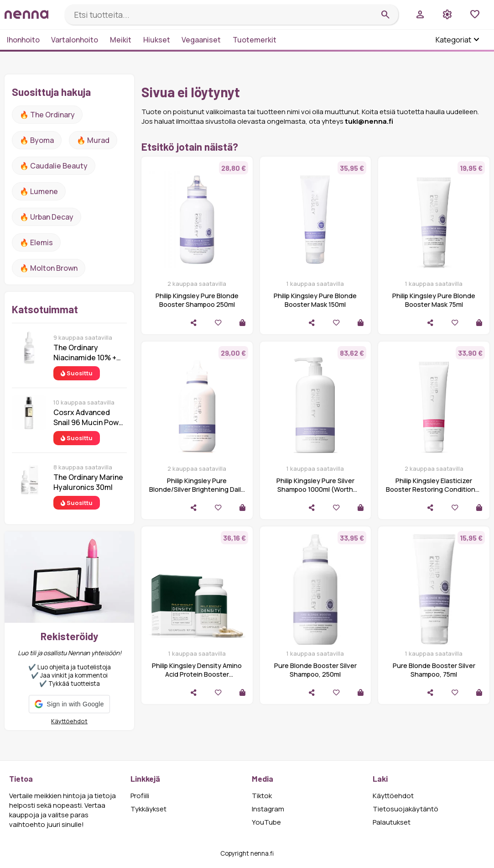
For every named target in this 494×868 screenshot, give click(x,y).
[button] (69, 704)
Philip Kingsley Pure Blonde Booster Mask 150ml (315, 300)
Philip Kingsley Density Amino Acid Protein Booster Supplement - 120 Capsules (197, 674)
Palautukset (392, 822)
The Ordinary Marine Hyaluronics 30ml (88, 482)
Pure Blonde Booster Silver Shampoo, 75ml (434, 670)
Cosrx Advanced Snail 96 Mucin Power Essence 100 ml (90, 417)
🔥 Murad (93, 140)
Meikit (121, 40)
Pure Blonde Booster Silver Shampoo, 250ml (315, 670)
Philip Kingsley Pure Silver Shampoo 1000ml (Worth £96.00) (315, 489)
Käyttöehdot (69, 721)
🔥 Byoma (37, 140)
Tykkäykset (148, 809)
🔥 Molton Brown (49, 268)
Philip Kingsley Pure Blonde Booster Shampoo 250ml (197, 300)
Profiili (140, 796)
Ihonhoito (23, 40)
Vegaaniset (201, 40)
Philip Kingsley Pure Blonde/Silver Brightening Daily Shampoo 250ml (197, 489)
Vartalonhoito (75, 40)
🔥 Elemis (36, 242)
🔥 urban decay (47, 217)
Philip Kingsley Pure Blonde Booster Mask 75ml (434, 300)
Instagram (268, 809)
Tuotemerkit (255, 40)
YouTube (266, 822)
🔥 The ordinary (47, 115)
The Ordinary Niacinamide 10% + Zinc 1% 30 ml (85, 352)
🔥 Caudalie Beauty (54, 166)
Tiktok (262, 796)
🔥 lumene (39, 191)
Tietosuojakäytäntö (406, 809)
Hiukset (157, 40)
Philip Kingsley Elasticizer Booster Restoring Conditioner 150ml (434, 489)
